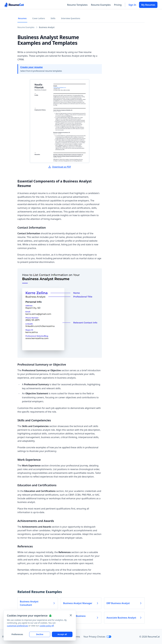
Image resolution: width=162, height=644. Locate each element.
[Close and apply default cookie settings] (71, 615)
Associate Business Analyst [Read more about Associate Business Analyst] (124, 618)
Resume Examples (101, 5)
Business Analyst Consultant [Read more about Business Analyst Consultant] (38, 603)
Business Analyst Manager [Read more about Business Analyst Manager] (81, 603)
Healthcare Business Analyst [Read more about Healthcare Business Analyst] (81, 618)
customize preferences (18, 626)
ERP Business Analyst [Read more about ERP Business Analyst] (124, 603)
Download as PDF (60, 167)
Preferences (17, 634)
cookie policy (47, 626)
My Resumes (148, 5)
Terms (77, 637)
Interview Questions (71, 18)
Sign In (132, 5)
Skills (53, 18)
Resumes (22, 18)
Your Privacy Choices (97, 637)
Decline (40, 634)
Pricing (118, 5)
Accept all (62, 634)
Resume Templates (77, 5)
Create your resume (31, 67)
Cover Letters (39, 18)
